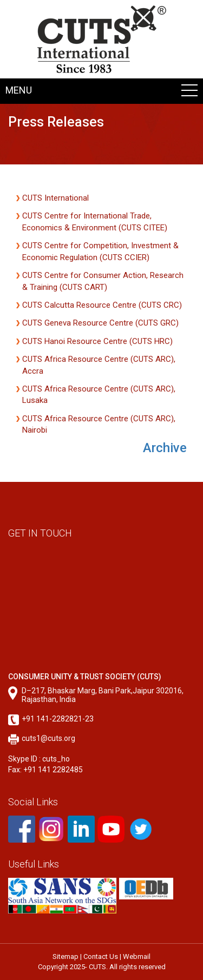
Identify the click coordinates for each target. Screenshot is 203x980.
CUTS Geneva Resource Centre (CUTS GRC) (100, 323)
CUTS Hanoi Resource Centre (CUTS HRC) (97, 341)
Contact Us (101, 956)
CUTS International (55, 198)
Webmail (137, 956)
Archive (165, 448)
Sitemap (66, 956)
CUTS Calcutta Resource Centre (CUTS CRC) (102, 305)
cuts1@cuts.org (48, 738)
